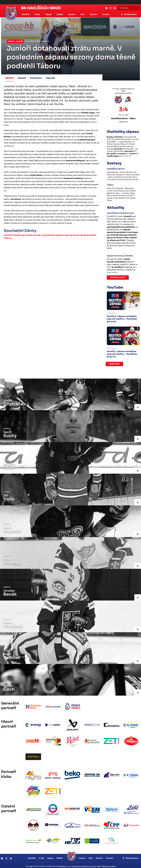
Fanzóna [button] (72, 14)
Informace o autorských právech (84, 864)
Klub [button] (83, 14)
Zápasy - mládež (15, 41)
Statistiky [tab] (36, 78)
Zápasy (50, 856)
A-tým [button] (37, 14)
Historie (99, 856)
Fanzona (82, 856)
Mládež (59, 856)
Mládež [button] (60, 14)
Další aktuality (118, 277)
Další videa (114, 364)
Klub (91, 856)
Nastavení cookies (109, 864)
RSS (99, 864)
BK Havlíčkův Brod (41, 8)
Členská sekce (129, 14)
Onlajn (50, 78)
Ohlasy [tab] (22, 78)
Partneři (106, 14)
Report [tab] (10, 78)
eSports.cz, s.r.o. (65, 864)
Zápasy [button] (49, 14)
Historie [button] (94, 14)
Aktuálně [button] (26, 14)
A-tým (41, 856)
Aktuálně (32, 856)
